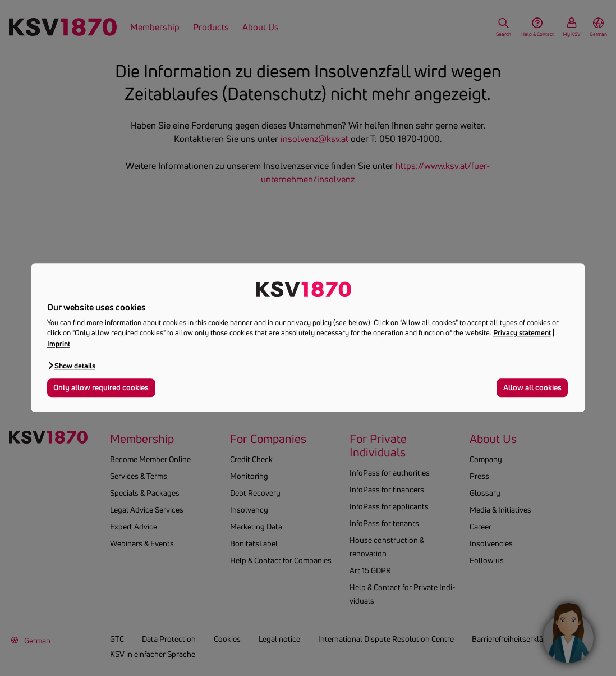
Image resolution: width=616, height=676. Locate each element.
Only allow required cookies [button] (101, 387)
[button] (71, 365)
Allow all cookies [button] (532, 387)
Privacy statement (522, 333)
